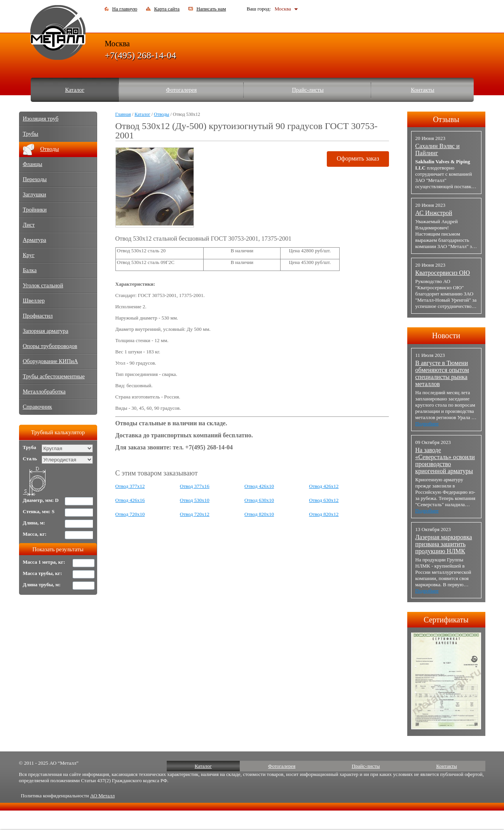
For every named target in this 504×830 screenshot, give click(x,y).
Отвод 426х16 (130, 500)
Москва (283, 9)
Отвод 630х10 (259, 500)
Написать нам (211, 9)
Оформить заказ (358, 158)
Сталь (30, 459)
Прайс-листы (308, 90)
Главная (123, 114)
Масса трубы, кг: (43, 573)
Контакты (423, 90)
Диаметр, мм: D (41, 500)
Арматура (35, 240)
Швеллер (34, 301)
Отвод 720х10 (130, 514)
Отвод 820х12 (324, 514)
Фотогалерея (181, 90)
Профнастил (38, 316)
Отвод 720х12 (195, 514)
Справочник (37, 407)
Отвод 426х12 (324, 486)
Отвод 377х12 (130, 486)
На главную (125, 9)
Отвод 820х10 (259, 514)
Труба (30, 447)
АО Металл (102, 796)
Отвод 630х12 (324, 500)
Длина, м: (34, 523)
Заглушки (35, 194)
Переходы (35, 179)
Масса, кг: (35, 534)
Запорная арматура (46, 331)
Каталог (75, 90)
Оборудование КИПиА (51, 361)
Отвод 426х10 (259, 486)
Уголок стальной (43, 285)
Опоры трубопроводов (50, 346)
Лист (29, 225)
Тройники (35, 210)
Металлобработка (44, 391)
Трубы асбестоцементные (54, 376)
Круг (29, 255)
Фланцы (33, 164)
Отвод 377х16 (195, 486)
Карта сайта (167, 9)
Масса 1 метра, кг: (44, 562)
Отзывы (446, 119)
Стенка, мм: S (39, 511)
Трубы (31, 134)
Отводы (161, 114)
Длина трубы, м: (42, 584)
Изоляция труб (41, 119)
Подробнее (427, 424)
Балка (30, 270)
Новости (446, 335)
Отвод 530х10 (195, 500)
